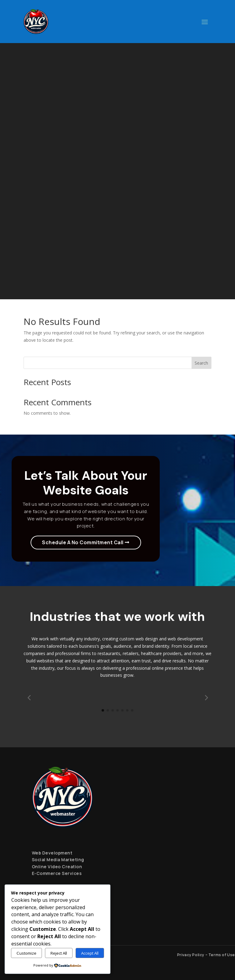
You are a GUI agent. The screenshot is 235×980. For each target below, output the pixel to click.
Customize (26, 953)
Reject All (59, 953)
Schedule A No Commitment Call (83, 542)
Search (201, 363)
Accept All (90, 953)
